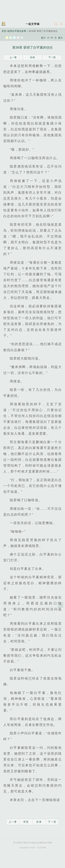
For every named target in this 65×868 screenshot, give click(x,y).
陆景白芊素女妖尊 (17, 31)
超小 (43, 38)
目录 (32, 57)
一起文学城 (32, 24)
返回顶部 (61, 605)
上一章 (13, 57)
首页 (4, 31)
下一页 (52, 57)
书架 (3, 24)
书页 (26, 822)
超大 (60, 38)
